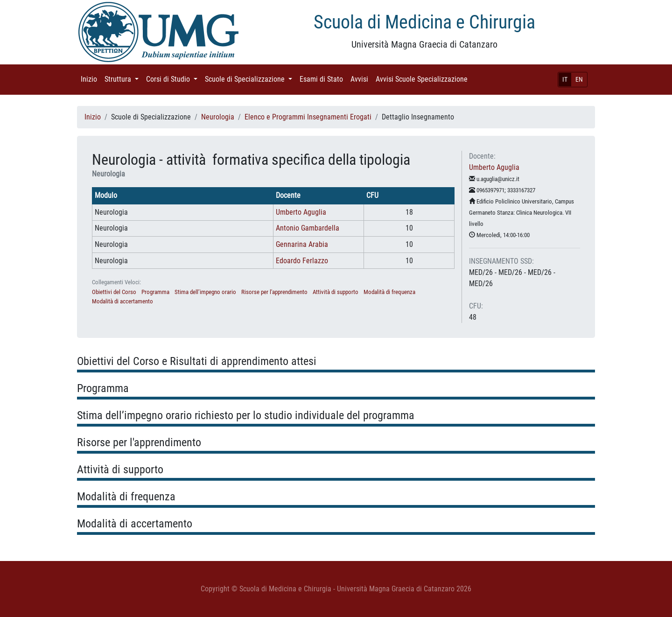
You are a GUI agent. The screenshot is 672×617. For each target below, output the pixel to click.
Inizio (91, 79)
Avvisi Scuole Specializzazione (423, 79)
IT (565, 79)
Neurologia (218, 117)
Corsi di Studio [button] (174, 79)
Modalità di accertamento (122, 301)
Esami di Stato (323, 79)
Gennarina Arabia (302, 244)
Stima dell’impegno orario (205, 292)
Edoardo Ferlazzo (302, 261)
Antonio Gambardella (308, 228)
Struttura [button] (123, 79)
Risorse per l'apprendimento (274, 292)
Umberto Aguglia (301, 212)
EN (579, 79)
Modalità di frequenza (389, 292)
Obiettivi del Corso (114, 292)
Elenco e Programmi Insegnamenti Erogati (308, 117)
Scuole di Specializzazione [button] (250, 79)
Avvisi (361, 79)
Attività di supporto (336, 292)
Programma (155, 292)
